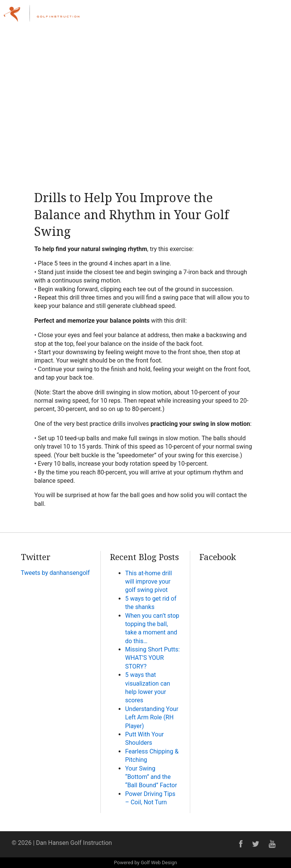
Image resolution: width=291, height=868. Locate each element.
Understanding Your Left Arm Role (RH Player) (152, 717)
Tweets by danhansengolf (55, 573)
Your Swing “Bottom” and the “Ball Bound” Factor (151, 777)
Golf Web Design (159, 863)
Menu (269, 12)
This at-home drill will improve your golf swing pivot (148, 582)
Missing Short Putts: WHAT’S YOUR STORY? (152, 658)
